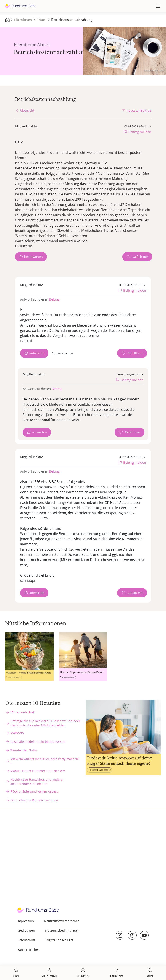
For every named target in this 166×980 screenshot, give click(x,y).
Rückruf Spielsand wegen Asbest (34, 791)
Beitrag (54, 299)
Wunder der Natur (24, 750)
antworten (37, 353)
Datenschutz (26, 940)
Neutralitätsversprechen (62, 921)
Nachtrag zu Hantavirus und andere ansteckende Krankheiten (37, 782)
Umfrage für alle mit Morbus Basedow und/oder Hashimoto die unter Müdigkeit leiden (45, 723)
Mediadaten (26, 930)
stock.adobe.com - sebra (154, 70)
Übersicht (27, 110)
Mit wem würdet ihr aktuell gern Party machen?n (45, 761)
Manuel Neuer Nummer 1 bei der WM (38, 771)
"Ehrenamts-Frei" (23, 712)
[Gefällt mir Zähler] (137, 257)
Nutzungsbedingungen (62, 930)
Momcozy (17, 733)
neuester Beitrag (139, 110)
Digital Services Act (60, 940)
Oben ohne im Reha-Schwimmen (34, 800)
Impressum (26, 921)
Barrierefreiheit (29, 950)
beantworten (34, 257)
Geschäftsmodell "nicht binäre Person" (38, 742)
